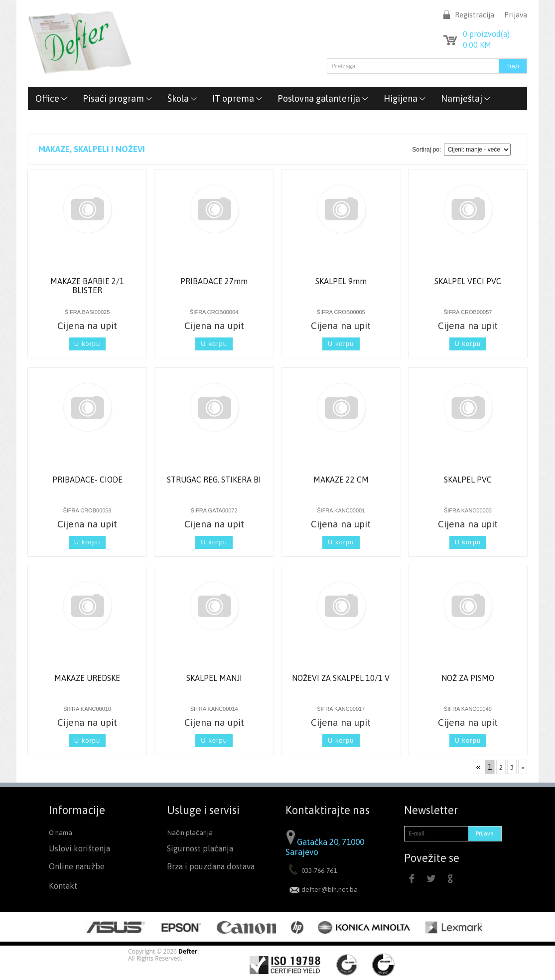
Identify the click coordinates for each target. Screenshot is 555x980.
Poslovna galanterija (323, 98)
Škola (182, 98)
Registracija (475, 15)
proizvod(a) (486, 34)
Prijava (516, 15)
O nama (61, 832)
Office (52, 98)
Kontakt (63, 886)
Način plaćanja (190, 832)
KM (477, 45)
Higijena (405, 98)
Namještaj (466, 98)
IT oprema (237, 98)
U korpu (87, 344)
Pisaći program (118, 98)
